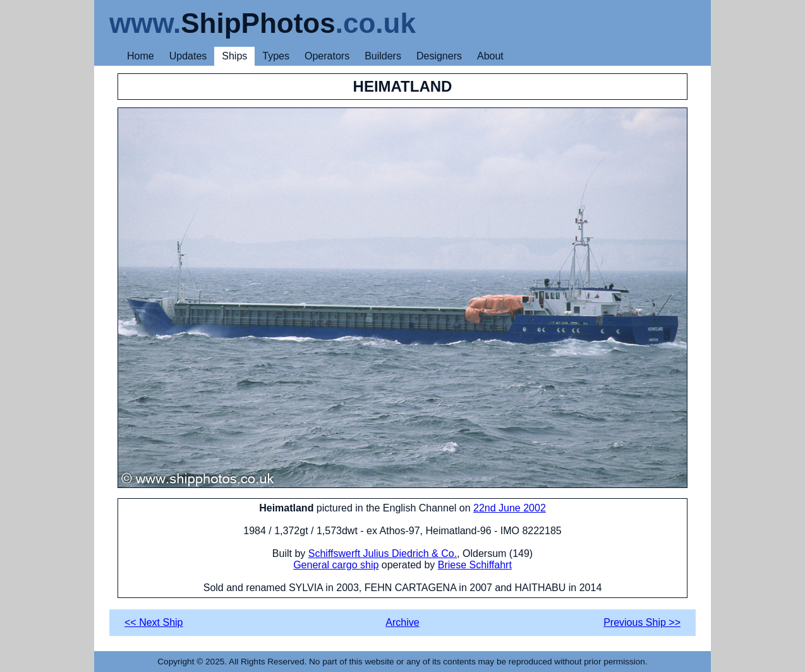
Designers (439, 56)
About (490, 56)
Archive (402, 622)
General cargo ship (336, 565)
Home (141, 56)
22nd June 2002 (510, 508)
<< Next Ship (154, 622)
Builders (383, 56)
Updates (188, 56)
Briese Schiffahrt (475, 565)
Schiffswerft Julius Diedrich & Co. (383, 553)
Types (276, 56)
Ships (234, 56)
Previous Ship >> (642, 622)
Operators (327, 56)
